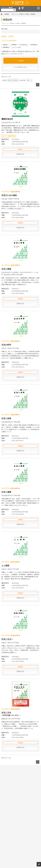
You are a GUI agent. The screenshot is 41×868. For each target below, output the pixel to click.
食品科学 (4, 36)
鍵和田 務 (4, 719)
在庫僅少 (13, 45)
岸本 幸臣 (4, 199)
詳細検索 (6, 14)
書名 (11, 8)
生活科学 (11, 36)
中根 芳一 (4, 348)
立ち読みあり (23, 45)
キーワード (5, 8)
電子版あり (34, 45)
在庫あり (5, 45)
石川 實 (4, 272)
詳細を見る (21, 154)
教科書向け (6, 47)
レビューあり (16, 47)
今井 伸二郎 (5, 122)
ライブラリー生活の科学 (9, 40)
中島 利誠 (4, 422)
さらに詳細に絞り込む (21, 67)
